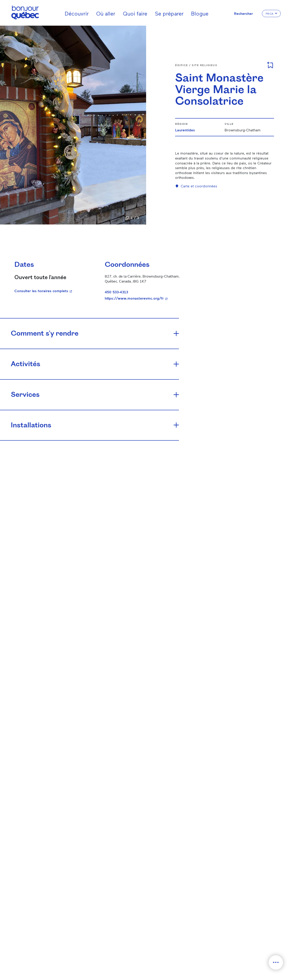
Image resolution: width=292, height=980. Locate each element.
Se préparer (169, 13)
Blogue (200, 13)
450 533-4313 (116, 292)
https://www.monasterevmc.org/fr (145, 298)
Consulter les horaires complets (44, 291)
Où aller (106, 13)
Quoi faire (135, 13)
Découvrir (77, 13)
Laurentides (185, 130)
